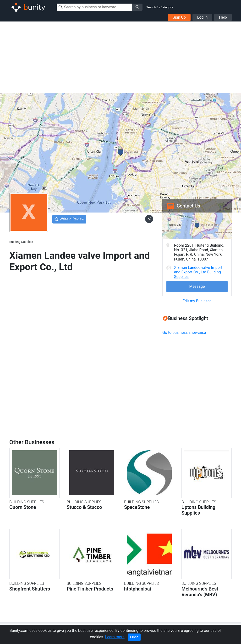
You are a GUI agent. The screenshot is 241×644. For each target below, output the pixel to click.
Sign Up (179, 17)
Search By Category (160, 7)
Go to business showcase (184, 333)
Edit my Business (197, 301)
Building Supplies (21, 242)
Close (134, 637)
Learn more (115, 637)
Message (197, 286)
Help (223, 17)
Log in (202, 17)
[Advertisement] (120, 57)
